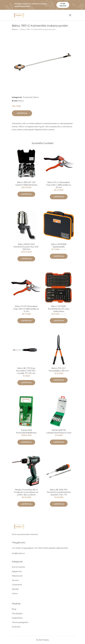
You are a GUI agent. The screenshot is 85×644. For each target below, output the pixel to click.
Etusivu (15, 29)
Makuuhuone (17, 576)
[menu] (70, 15)
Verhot (15, 593)
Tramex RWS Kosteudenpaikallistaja (26, 431)
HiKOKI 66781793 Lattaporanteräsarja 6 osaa (59, 431)
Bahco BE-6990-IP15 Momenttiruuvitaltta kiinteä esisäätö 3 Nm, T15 (59, 492)
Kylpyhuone (17, 571)
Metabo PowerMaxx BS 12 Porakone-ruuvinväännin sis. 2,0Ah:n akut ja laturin (26, 492)
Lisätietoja (22, 113)
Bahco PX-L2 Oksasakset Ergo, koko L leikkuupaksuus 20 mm (59, 185)
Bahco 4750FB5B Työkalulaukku (59, 245)
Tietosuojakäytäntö (20, 622)
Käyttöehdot (17, 618)
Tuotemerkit (28, 97)
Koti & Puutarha (18, 567)
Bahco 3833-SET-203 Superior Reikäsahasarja (26, 184)
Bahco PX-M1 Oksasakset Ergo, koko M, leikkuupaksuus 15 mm (26, 309)
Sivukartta (16, 627)
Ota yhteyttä (17, 613)
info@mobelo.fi (18, 553)
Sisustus (15, 580)
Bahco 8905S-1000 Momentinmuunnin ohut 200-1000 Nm (26, 247)
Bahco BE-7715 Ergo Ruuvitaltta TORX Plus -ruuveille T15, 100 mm (26, 371)
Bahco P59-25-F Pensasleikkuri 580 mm (59, 369)
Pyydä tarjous (63, 5)
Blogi (14, 609)
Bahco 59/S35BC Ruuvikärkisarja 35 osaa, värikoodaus (59, 309)
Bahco (36, 97)
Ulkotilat (15, 589)
